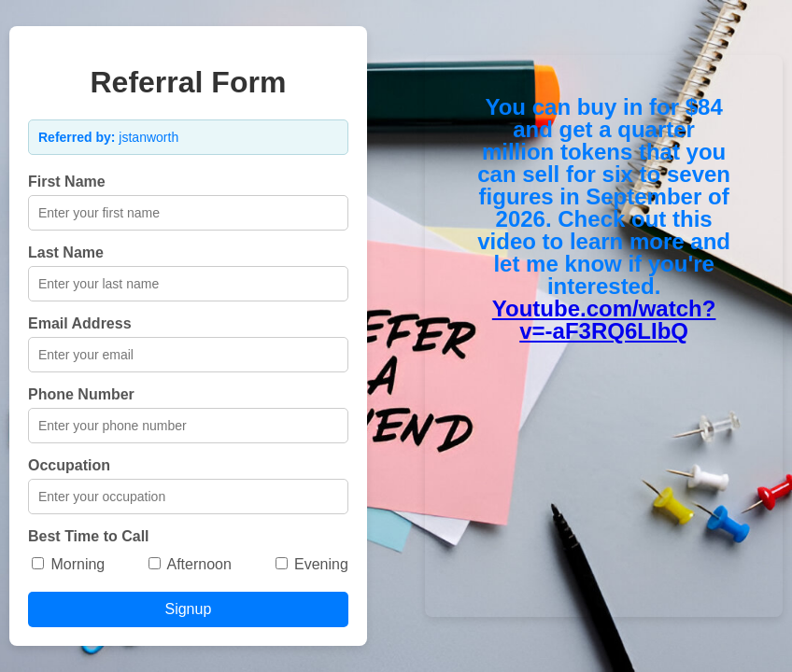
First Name (67, 182)
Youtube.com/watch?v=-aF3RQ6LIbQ (604, 320)
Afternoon (190, 564)
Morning (68, 564)
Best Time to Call (89, 536)
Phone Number (81, 394)
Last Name (66, 252)
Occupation (69, 465)
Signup (188, 609)
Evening (312, 564)
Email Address (80, 323)
